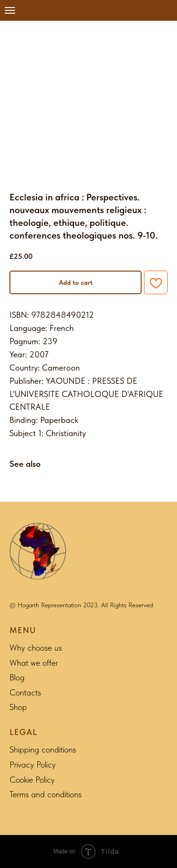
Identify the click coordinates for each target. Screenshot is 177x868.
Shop (18, 707)
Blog (17, 677)
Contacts (25, 692)
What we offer (34, 663)
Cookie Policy (32, 780)
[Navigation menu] (10, 10)
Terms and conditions (46, 794)
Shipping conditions (43, 749)
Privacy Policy (33, 765)
